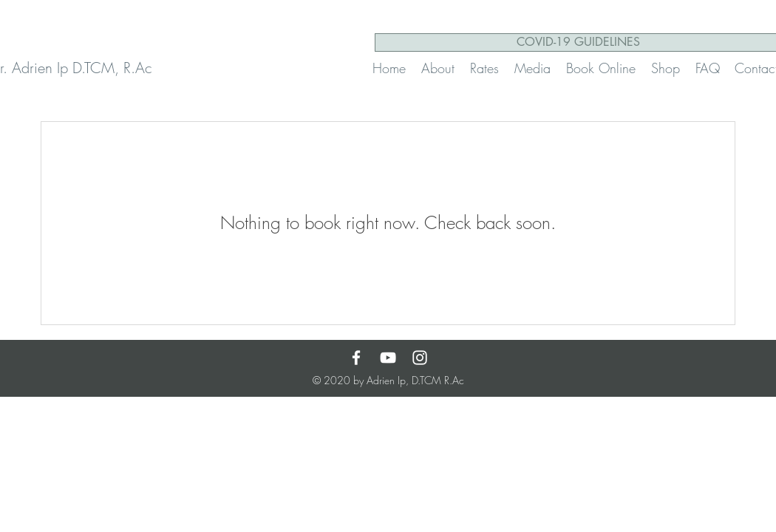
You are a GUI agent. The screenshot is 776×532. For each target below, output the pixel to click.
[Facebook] (356, 358)
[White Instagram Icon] (420, 358)
